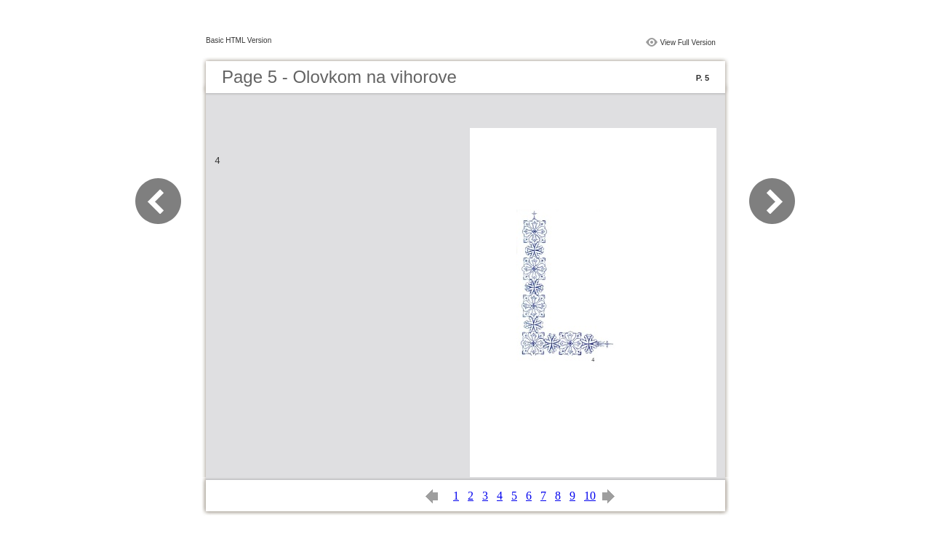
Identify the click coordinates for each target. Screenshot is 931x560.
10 (590, 496)
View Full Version (688, 43)
